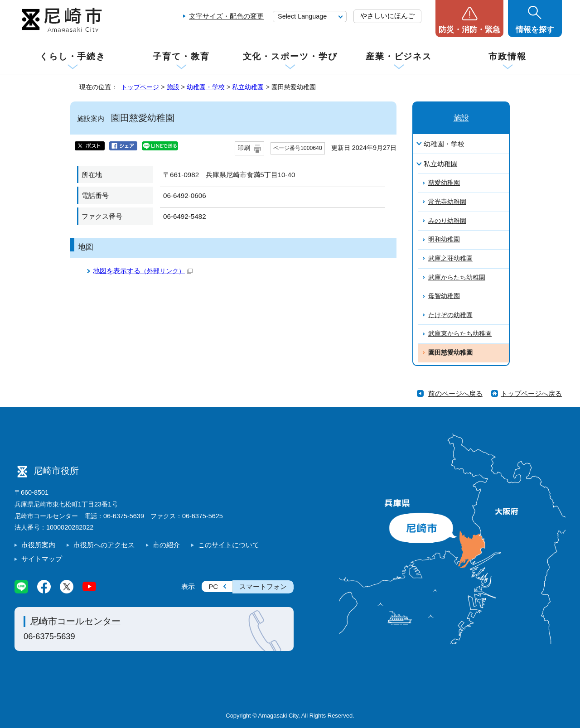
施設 (173, 87)
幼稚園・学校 (206, 87)
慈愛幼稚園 (444, 183)
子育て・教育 (181, 56)
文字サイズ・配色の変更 (226, 16)
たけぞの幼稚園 (450, 315)
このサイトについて (229, 545)
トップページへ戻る (531, 393)
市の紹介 (166, 545)
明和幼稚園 (444, 239)
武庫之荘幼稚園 (450, 258)
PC (213, 586)
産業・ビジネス (399, 56)
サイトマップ (42, 559)
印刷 (244, 148)
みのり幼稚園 (447, 221)
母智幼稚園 (444, 296)
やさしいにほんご (387, 16)
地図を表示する (143, 271)
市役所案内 (38, 545)
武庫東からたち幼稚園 (460, 334)
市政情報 (507, 56)
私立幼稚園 (248, 87)
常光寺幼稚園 (447, 202)
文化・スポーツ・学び (290, 56)
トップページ (140, 87)
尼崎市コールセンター (75, 621)
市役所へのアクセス (104, 545)
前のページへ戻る (455, 393)
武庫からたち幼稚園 (457, 277)
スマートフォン (263, 586)
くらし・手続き (72, 56)
